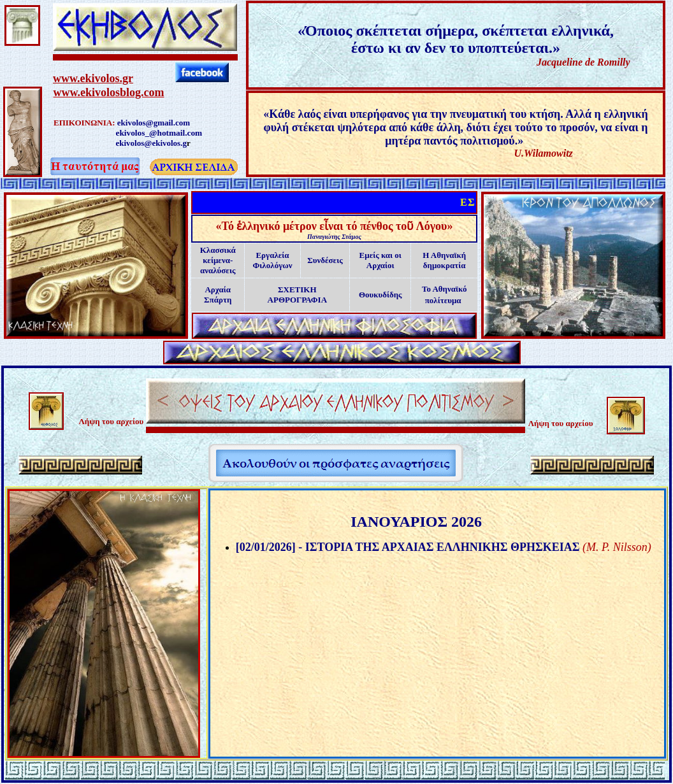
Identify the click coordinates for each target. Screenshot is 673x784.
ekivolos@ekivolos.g (151, 143)
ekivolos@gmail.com (154, 123)
